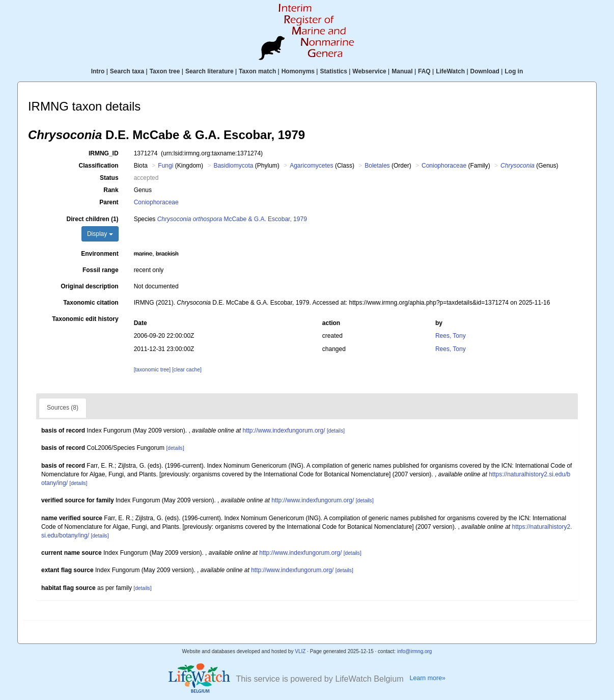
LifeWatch (450, 71)
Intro (98, 71)
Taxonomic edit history (85, 319)
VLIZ (300, 651)
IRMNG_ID (104, 153)
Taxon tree (165, 71)
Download (485, 71)
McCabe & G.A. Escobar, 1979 (232, 219)
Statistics (333, 71)
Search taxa (127, 71)
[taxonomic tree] (152, 370)
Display (100, 234)
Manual (402, 71)
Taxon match (257, 71)
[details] (336, 431)
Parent (109, 202)
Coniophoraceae (444, 166)
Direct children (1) (93, 219)
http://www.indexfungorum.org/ (284, 430)
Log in (514, 71)
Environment (100, 254)
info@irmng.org (415, 651)
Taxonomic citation (91, 303)
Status (109, 178)
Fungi (165, 166)
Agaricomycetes (311, 166)
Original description (89, 286)
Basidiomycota (233, 166)
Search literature (210, 71)
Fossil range (101, 270)
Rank (111, 190)
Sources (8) (63, 408)
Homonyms (298, 71)
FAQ (424, 71)
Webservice (369, 71)
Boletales (377, 166)
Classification (99, 166)
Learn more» (427, 678)
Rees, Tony (451, 336)
